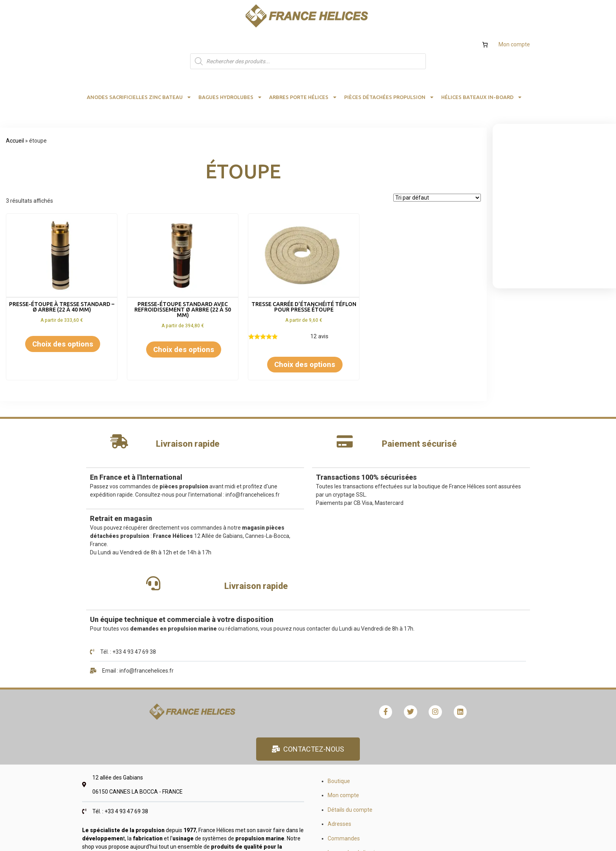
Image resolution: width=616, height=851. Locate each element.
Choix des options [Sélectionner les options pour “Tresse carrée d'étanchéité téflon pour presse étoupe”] (305, 333)
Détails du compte (273, 645)
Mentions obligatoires (431, 702)
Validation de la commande (285, 716)
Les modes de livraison (279, 688)
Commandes (267, 673)
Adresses (263, 659)
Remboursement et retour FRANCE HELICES (305, 702)
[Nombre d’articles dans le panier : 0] (485, 13)
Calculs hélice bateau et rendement (448, 616)
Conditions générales (430, 688)
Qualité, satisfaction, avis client (442, 716)
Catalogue (417, 659)
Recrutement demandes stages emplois (454, 673)
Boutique (262, 616)
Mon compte (514, 13)
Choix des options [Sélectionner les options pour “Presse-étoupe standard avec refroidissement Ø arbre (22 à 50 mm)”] (184, 318)
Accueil (15, 109)
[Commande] (437, 166)
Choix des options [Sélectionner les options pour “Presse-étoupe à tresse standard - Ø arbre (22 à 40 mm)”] (63, 313)
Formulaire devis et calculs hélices (446, 631)
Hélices (413, 645)
